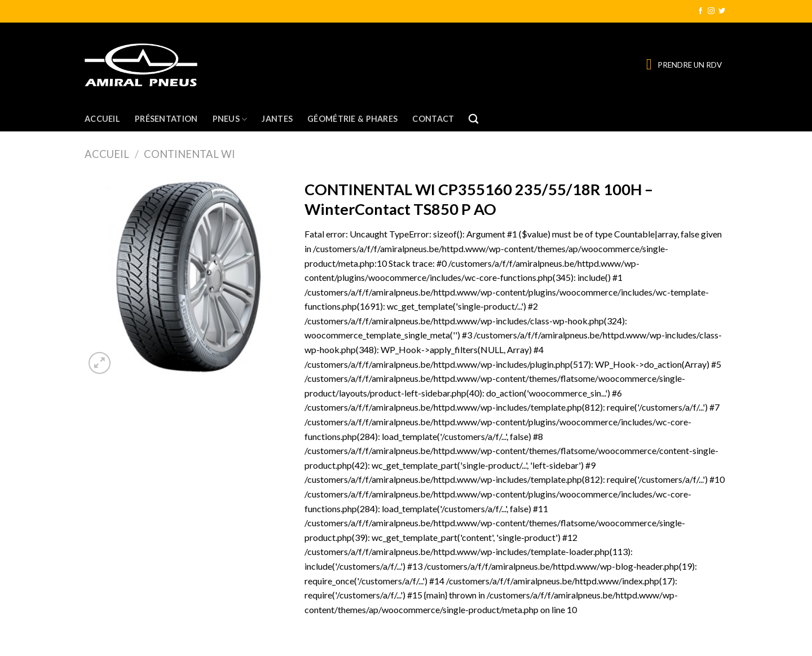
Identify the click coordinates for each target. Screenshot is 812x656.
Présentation (166, 119)
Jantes (277, 119)
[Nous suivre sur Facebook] (700, 11)
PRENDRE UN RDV (690, 65)
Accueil (102, 119)
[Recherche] (473, 119)
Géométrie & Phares (352, 119)
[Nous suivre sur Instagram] (711, 11)
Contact (433, 119)
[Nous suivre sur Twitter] (722, 11)
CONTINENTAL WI (189, 154)
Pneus (230, 119)
